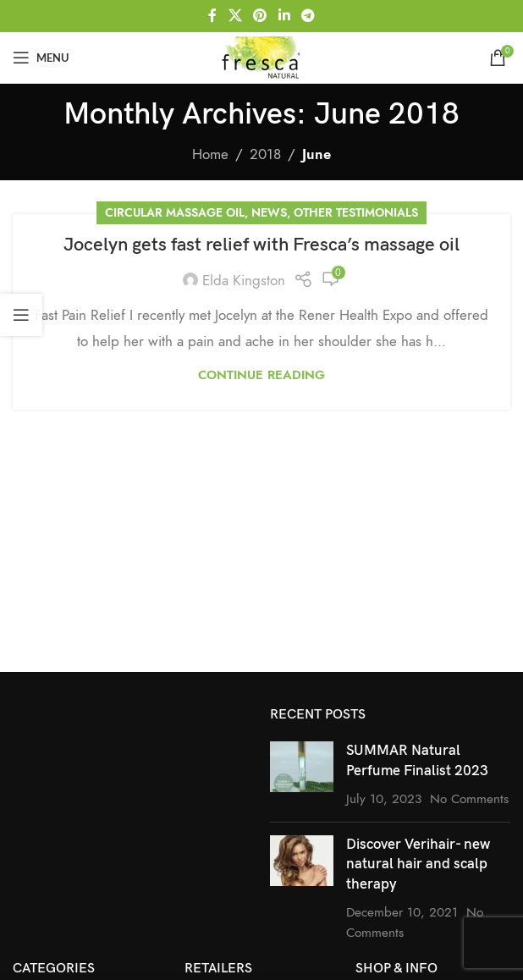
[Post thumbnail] (302, 775)
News (269, 213)
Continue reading (261, 374)
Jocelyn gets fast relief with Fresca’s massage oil (261, 245)
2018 (265, 154)
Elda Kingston (244, 280)
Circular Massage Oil (175, 213)
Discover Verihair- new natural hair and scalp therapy (418, 865)
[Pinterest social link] (260, 16)
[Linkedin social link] (284, 16)
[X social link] (235, 16)
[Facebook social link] (212, 16)
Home (210, 154)
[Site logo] (261, 56)
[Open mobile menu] (41, 58)
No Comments (469, 798)
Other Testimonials (356, 213)
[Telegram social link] (308, 16)
